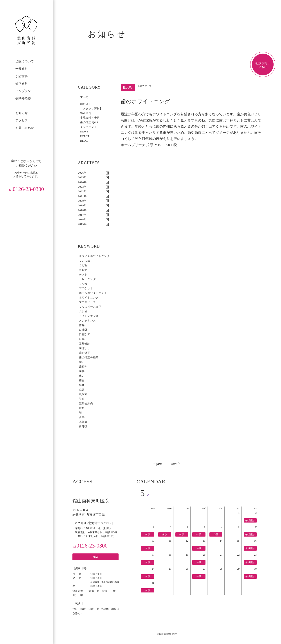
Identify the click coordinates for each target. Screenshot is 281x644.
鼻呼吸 (83, 426)
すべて (84, 97)
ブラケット (86, 288)
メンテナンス (87, 321)
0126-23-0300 (26, 189)
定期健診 (85, 344)
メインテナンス (89, 316)
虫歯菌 (83, 394)
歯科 (82, 371)
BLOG (84, 141)
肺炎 (82, 385)
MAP (95, 557)
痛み (82, 380)
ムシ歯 (83, 311)
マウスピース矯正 (90, 307)
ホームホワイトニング (93, 293)
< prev (158, 463)
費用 (82, 408)
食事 (82, 417)
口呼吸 (83, 330)
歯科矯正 (86, 104)
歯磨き (83, 367)
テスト (83, 275)
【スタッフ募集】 (91, 109)
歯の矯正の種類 (89, 357)
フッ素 (83, 284)
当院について (25, 61)
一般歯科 (22, 69)
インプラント (25, 91)
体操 (82, 325)
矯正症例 (86, 113)
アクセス (22, 120)
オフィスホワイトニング (94, 256)
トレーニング (87, 279)
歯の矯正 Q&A (89, 122)
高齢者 (83, 422)
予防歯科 (22, 76)
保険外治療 (23, 99)
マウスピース (87, 302)
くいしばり (86, 261)
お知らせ (22, 113)
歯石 (82, 362)
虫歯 (82, 390)
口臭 (82, 339)
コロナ (83, 270)
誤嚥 (82, 399)
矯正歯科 (22, 84)
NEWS (84, 132)
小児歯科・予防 (90, 118)
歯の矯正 (85, 353)
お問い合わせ (25, 128)
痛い (82, 376)
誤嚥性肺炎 (86, 403)
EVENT (85, 136)
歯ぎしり (85, 348)
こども (83, 265)
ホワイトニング (89, 298)
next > (176, 463)
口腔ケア (85, 334)
